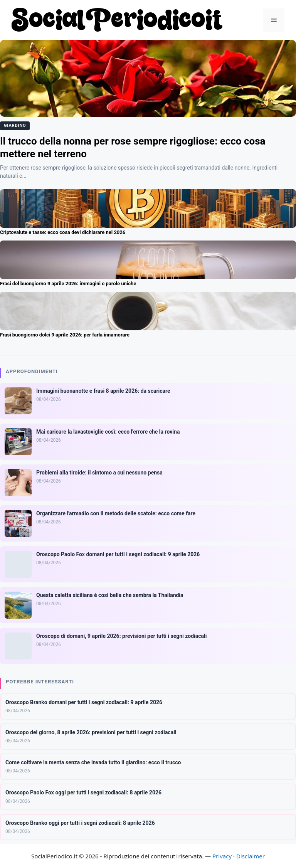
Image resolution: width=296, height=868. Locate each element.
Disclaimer (251, 856)
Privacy (222, 856)
